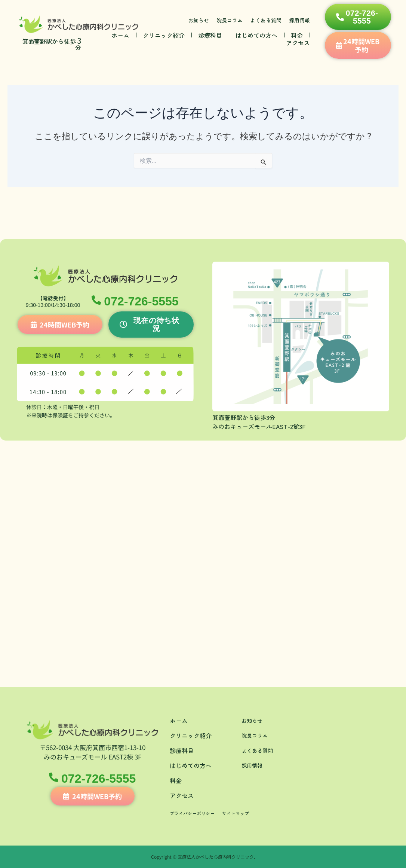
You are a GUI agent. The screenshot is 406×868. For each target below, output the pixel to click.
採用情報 (299, 20)
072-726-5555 (143, 303)
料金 (297, 35)
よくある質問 (266, 20)
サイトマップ (245, 813)
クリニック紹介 (164, 35)
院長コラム (230, 20)
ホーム (120, 35)
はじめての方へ (256, 35)
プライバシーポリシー (196, 813)
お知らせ (199, 20)
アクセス (298, 43)
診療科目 (210, 35)
